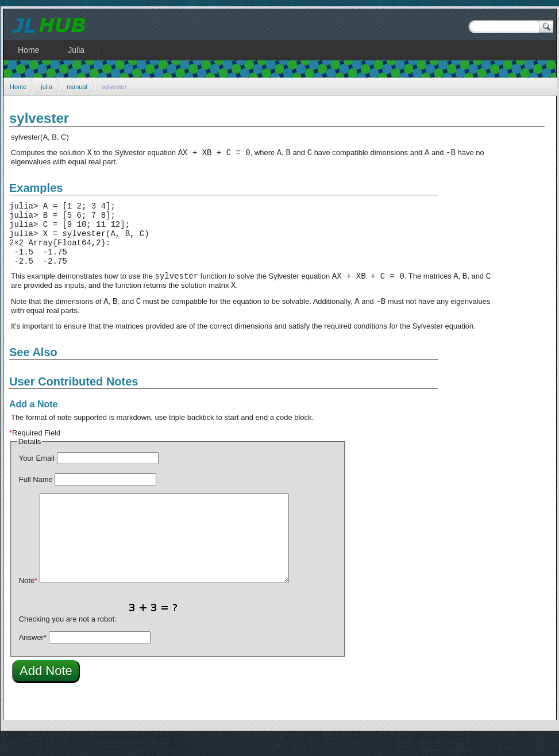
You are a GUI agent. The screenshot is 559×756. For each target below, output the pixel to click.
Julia (76, 50)
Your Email (37, 477)
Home (18, 87)
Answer (33, 656)
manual (77, 87)
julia (47, 87)
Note (28, 599)
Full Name (36, 498)
